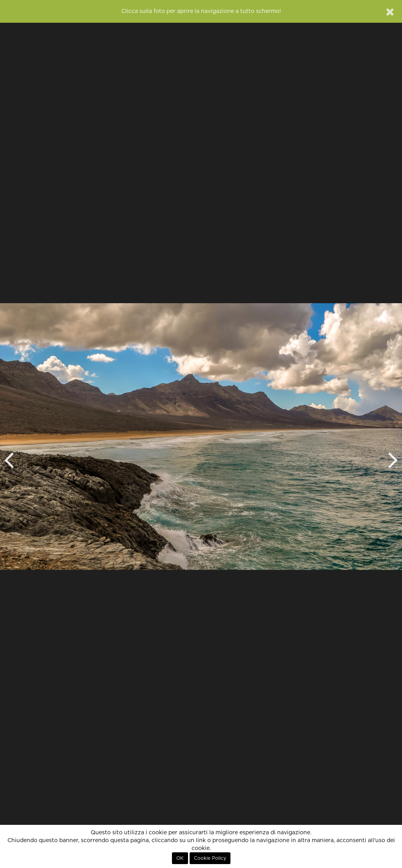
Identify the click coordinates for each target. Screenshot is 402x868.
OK (180, 858)
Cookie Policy (210, 858)
